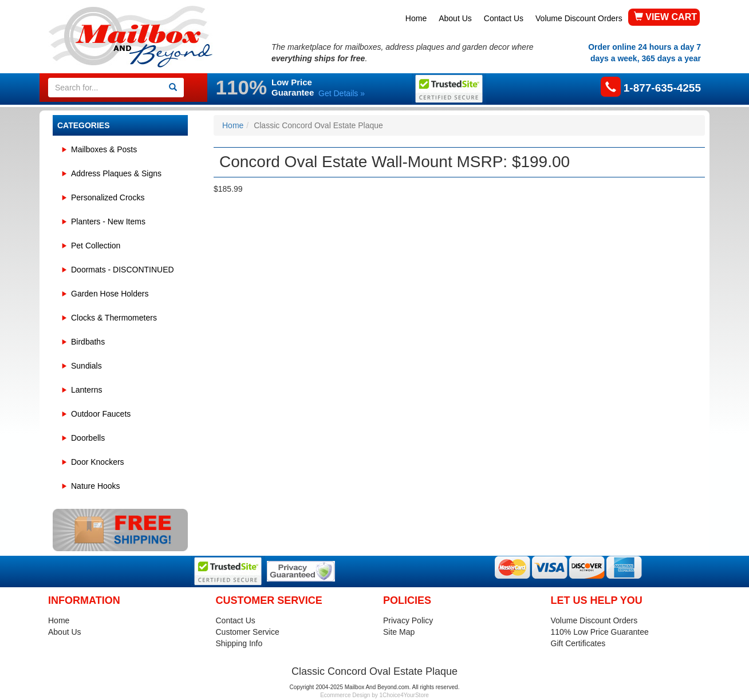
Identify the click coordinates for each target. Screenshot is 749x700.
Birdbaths (88, 342)
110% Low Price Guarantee (600, 632)
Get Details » (342, 93)
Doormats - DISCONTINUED (123, 270)
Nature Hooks (96, 486)
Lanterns (86, 390)
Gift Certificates (578, 643)
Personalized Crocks (108, 197)
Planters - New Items (108, 222)
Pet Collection (96, 246)
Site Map (399, 632)
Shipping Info (239, 643)
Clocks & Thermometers (114, 318)
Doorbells (88, 438)
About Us (455, 18)
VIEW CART (665, 17)
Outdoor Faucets (101, 414)
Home (416, 18)
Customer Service (248, 632)
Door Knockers (98, 462)
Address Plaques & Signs (116, 173)
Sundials (86, 366)
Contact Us (504, 18)
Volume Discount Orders (579, 18)
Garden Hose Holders (110, 294)
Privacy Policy (408, 620)
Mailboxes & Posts (104, 149)
